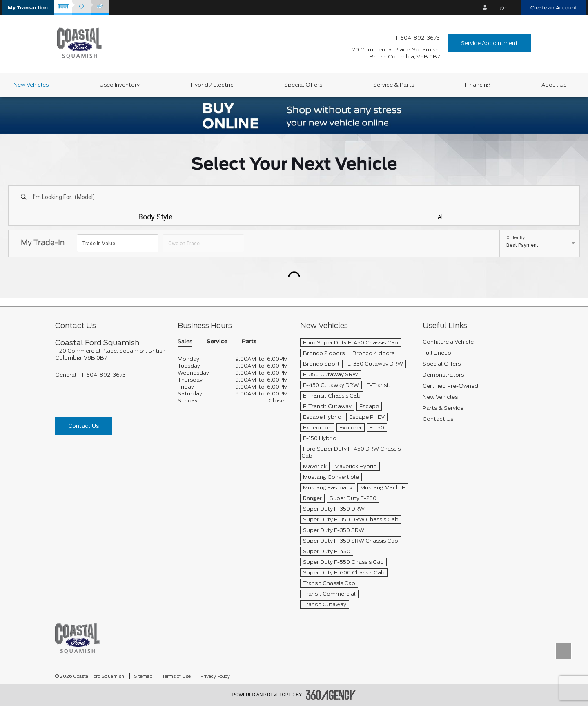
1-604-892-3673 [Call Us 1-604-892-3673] (418, 38)
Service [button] (217, 342)
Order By (516, 238)
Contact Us (84, 426)
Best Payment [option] (522, 245)
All (441, 217)
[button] (28, 8)
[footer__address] (110, 354)
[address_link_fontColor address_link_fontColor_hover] (394, 53)
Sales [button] (185, 342)
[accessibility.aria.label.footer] (331, 695)
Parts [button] (249, 342)
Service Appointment (489, 43)
